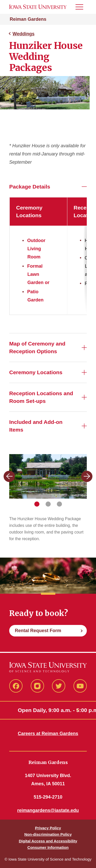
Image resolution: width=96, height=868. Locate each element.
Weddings (24, 34)
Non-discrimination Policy (48, 834)
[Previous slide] (9, 476)
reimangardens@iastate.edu (48, 810)
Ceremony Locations (36, 372)
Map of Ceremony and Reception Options (37, 347)
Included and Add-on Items (36, 426)
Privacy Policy (48, 828)
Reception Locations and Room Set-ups (41, 397)
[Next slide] (87, 476)
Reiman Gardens (28, 19)
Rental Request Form (38, 631)
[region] (48, 256)
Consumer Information (48, 847)
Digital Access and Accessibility (48, 841)
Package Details (30, 187)
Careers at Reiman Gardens (48, 734)
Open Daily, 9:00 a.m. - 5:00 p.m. (48, 710)
